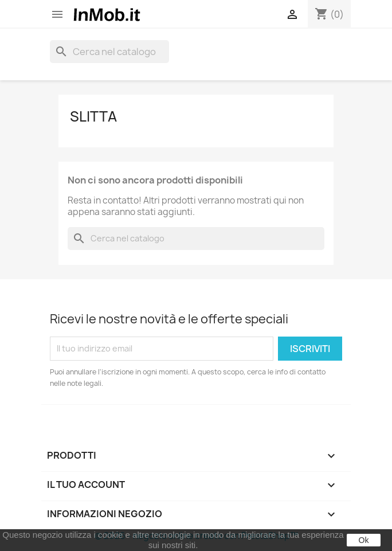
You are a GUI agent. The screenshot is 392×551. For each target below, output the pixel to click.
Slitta (93, 116)
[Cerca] (109, 52)
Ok (364, 540)
